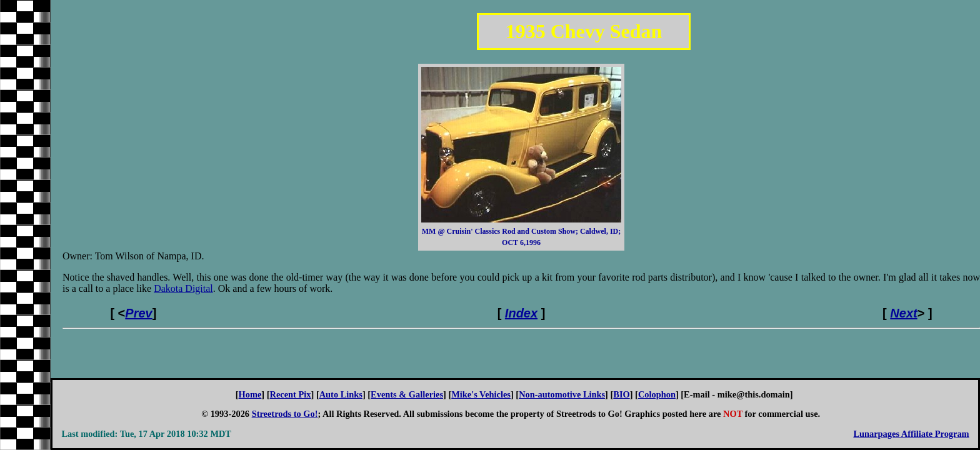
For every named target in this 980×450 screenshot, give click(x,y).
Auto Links (341, 394)
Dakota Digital (183, 288)
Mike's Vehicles (481, 394)
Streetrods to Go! (285, 414)
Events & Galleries (407, 394)
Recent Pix (291, 394)
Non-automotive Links (562, 394)
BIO (621, 394)
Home (250, 394)
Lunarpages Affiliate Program (911, 434)
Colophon (657, 394)
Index (521, 313)
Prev (138, 313)
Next (903, 313)
